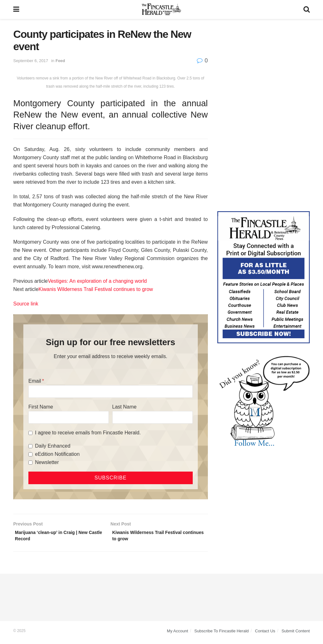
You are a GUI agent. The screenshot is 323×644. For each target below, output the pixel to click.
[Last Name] (153, 417)
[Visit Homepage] (161, 9)
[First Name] (69, 417)
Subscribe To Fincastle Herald (221, 634)
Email (35, 381)
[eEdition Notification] (30, 454)
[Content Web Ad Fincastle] (264, 277)
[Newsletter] (30, 463)
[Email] (111, 392)
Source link (26, 304)
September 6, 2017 (31, 61)
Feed (60, 61)
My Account (177, 634)
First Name (41, 407)
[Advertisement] (264, 68)
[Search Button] (307, 9)
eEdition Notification (57, 454)
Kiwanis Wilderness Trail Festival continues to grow (96, 289)
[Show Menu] (16, 9)
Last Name (124, 407)
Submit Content (296, 634)
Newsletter (47, 462)
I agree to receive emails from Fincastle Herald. (88, 433)
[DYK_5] (264, 402)
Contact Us (265, 634)
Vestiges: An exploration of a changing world (97, 281)
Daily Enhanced (53, 446)
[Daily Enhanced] (30, 446)
